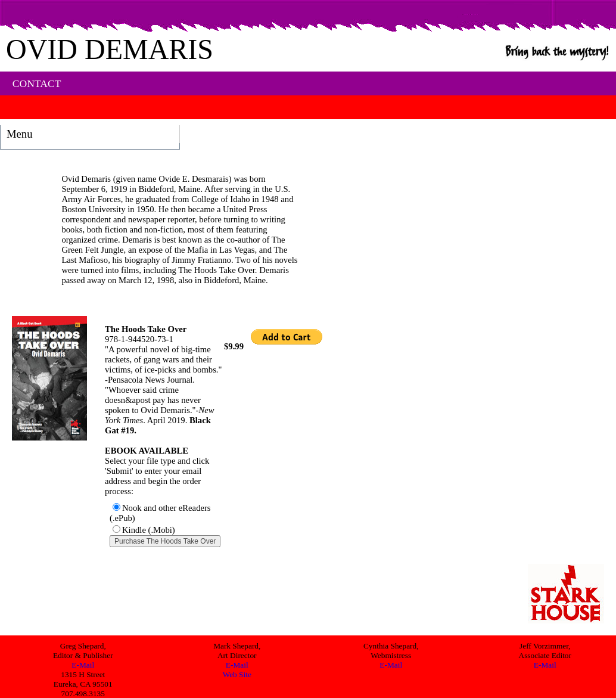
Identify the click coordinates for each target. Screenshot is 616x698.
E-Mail (83, 665)
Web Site (237, 674)
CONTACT (37, 83)
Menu (20, 134)
